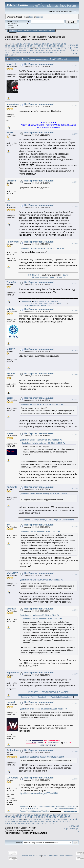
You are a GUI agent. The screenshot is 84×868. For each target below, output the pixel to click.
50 (53, 46)
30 (59, 44)
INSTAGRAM (36, 304)
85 (28, 50)
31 (62, 44)
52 (58, 46)
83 (23, 50)
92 (47, 50)
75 (62, 48)
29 (57, 44)
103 (21, 53)
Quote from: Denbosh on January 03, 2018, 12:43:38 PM (42, 248)
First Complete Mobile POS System (47, 806)
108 (40, 53)
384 (13, 55)
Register (43, 31)
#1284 (75, 182)
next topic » (75, 49)
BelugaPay (23, 806)
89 (39, 50)
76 (65, 48)
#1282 (75, 105)
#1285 (75, 206)
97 (61, 50)
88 (36, 50)
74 (59, 48)
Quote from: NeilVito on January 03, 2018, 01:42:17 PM (41, 404)
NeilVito (11, 373)
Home (13, 31)
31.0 (16, 25)
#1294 (75, 526)
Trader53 (11, 282)
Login (35, 31)
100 (9, 53)
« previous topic (73, 46)
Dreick (10, 398)
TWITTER (63, 304)
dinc (9, 205)
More (51, 31)
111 (52, 53)
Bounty (66, 275)
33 (6, 46)
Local (23, 37)
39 (23, 46)
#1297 (75, 674)
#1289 (75, 350)
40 (25, 46)
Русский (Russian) (37, 37)
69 (45, 48)
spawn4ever (13, 104)
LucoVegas (12, 778)
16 (21, 44)
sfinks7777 (12, 573)
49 (50, 46)
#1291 (75, 399)
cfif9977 (11, 349)
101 (13, 53)
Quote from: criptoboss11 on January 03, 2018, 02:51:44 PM (44, 709)
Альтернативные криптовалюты (19, 832)
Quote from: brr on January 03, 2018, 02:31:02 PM (40, 615)
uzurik (10, 133)
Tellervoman (13, 242)
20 (32, 44)
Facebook (44, 277)
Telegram (61, 277)
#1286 (75, 243)
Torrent (10, 27)
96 (58, 50)
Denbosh (11, 181)
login (32, 17)
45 (39, 46)
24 (43, 44)
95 (55, 50)
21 (35, 44)
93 (50, 50)
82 (20, 50)
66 (37, 48)
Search (28, 31)
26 (48, 44)
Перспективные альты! (34, 39)
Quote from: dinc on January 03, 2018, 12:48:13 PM (40, 531)
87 (34, 50)
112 (55, 53)
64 (31, 48)
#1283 (75, 134)
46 (42, 46)
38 (20, 46)
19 (29, 44)
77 (6, 50)
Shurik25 (11, 609)
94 (53, 50)
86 (31, 50)
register (39, 17)
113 (59, 53)
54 (64, 46)
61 (23, 48)
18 (26, 44)
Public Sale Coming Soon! (61, 697)
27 (51, 44)
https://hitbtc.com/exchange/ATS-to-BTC (38, 793)
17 (24, 44)
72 (54, 48)
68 (43, 48)
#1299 (75, 752)
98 (64, 50)
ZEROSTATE (26, 301)
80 (14, 50)
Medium (36, 277)
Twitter (53, 277)
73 (56, 48)
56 (9, 48)
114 (63, 53)
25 (46, 44)
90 (42, 50)
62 (25, 48)
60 (20, 48)
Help (20, 31)
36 (14, 46)
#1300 (75, 779)
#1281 (75, 65)
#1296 (75, 610)
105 (29, 53)
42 (31, 46)
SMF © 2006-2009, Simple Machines (57, 856)
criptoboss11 (13, 673)
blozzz (10, 433)
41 (28, 46)
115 (7, 55)
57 (12, 48)
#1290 (75, 375)
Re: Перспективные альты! (39, 64)
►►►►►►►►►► (30, 809)
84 (25, 50)
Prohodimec (13, 750)
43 (34, 46)
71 (51, 48)
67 (40, 48)
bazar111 (11, 64)
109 (44, 53)
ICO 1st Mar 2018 (70, 806)
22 (37, 44)
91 (44, 50)
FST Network (34, 275)
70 (48, 48)
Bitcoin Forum (12, 37)
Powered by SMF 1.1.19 (31, 856)
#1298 (75, 704)
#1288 (75, 310)
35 (12, 46)
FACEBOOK (51, 304)
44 (36, 46)
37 (17, 46)
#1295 (75, 575)
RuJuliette (12, 487)
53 (61, 46)
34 (9, 46)
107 (36, 53)
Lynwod (11, 702)
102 (17, 53)
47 (44, 46)
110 (48, 53)
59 (17, 48)
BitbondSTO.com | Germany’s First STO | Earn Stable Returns (48, 520)
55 (6, 48)
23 (40, 44)
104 (25, 53)
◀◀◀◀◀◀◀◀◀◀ (70, 811)
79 (12, 50)
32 (65, 44)
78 (9, 50)
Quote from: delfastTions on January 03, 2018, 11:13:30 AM (43, 494)
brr (8, 525)
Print (75, 53)
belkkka (11, 309)
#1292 (75, 435)
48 (47, 46)
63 (28, 48)
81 (17, 50)
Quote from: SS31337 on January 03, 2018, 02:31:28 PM (42, 757)
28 (54, 44)
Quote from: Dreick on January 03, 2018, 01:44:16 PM (41, 440)
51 (55, 46)
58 (14, 48)
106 (32, 53)
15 (18, 44)
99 (6, 53)
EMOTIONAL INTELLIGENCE (46, 301)
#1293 (75, 488)
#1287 (75, 284)
